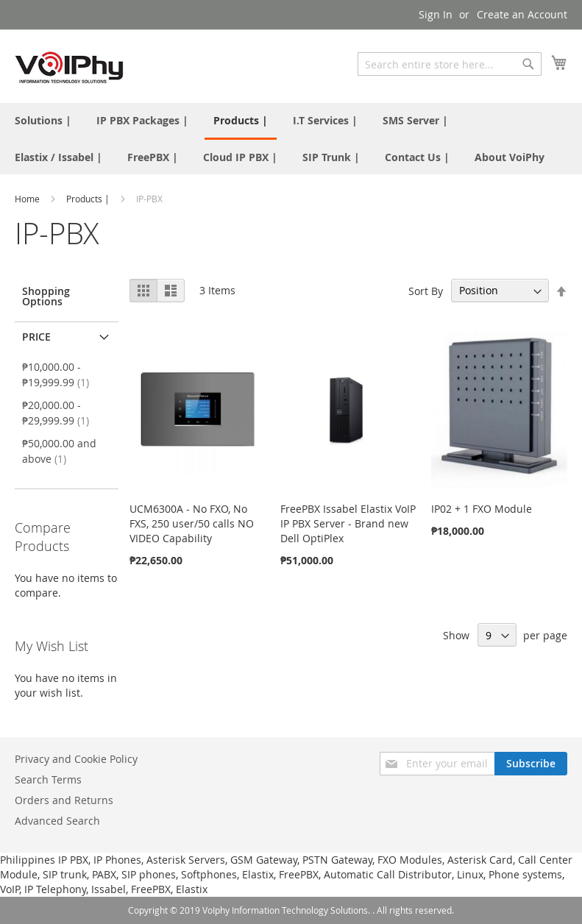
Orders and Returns (64, 800)
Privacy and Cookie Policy (76, 759)
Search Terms (48, 779)
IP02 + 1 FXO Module (482, 509)
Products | (89, 199)
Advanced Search (57, 821)
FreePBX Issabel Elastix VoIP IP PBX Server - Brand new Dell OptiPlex (348, 523)
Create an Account (522, 14)
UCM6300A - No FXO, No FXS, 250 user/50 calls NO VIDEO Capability (192, 523)
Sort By (426, 290)
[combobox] (450, 64)
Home (28, 199)
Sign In (436, 14)
